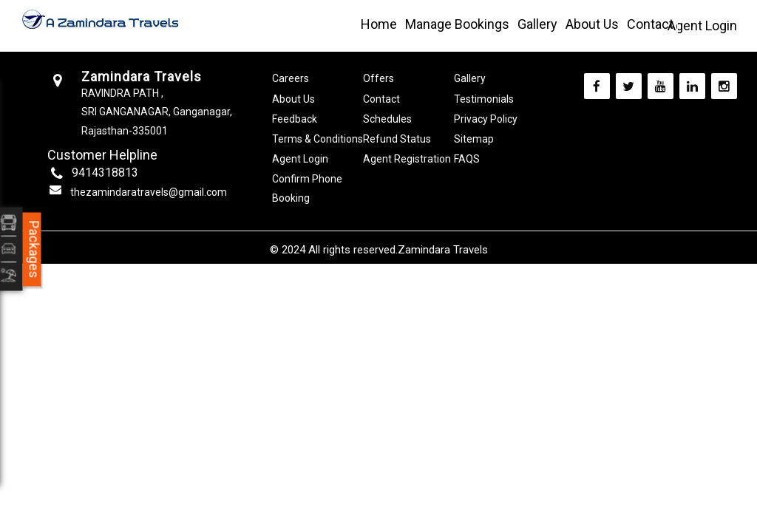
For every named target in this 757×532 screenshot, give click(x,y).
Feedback (295, 119)
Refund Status (397, 139)
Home (379, 24)
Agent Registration (407, 159)
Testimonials (484, 99)
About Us (592, 24)
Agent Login (702, 25)
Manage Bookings (457, 24)
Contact (650, 24)
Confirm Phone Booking (307, 188)
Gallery (537, 24)
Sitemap (474, 139)
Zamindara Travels (443, 250)
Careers (291, 78)
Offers (378, 78)
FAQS (467, 159)
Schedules (387, 119)
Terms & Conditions (318, 139)
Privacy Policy (486, 119)
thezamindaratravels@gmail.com (149, 192)
